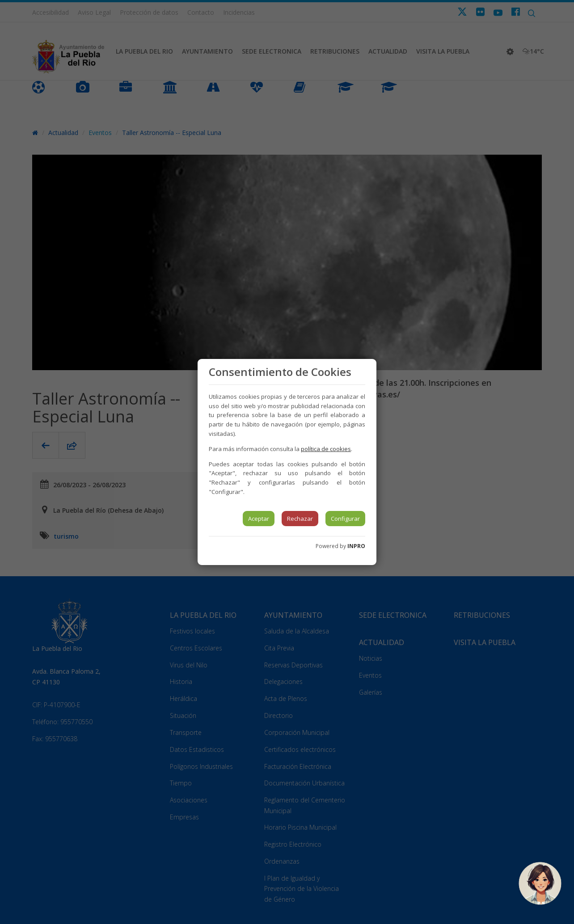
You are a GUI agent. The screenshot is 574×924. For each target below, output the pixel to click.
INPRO (356, 546)
